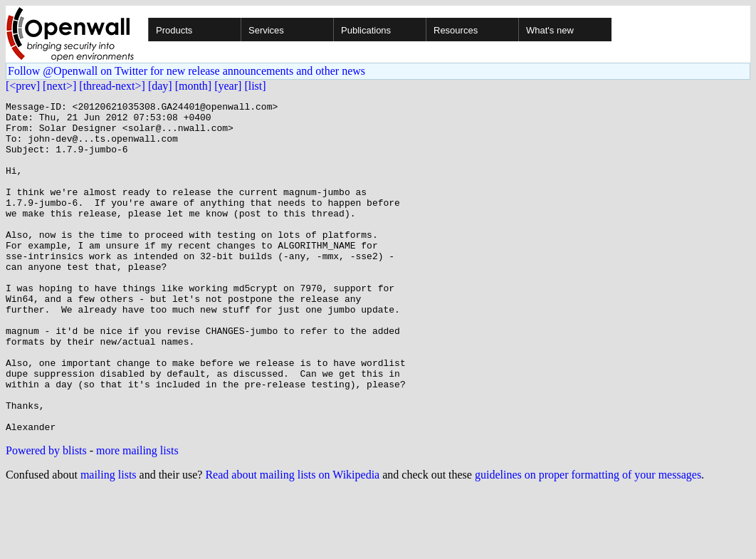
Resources (456, 30)
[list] (255, 86)
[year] (228, 86)
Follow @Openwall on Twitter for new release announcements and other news (187, 71)
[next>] (59, 86)
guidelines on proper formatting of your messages (588, 541)
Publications (366, 30)
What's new (550, 30)
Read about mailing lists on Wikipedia (292, 541)
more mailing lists (137, 517)
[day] (160, 86)
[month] (194, 86)
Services (266, 30)
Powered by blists (46, 517)
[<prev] (23, 86)
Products (174, 30)
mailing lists (109, 541)
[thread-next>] (112, 86)
